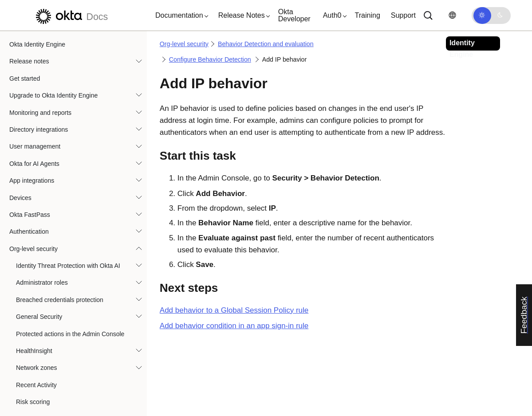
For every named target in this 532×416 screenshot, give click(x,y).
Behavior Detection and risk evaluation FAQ (83, 302)
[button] (180, 16)
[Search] (428, 16)
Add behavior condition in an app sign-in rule (234, 326)
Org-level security (184, 44)
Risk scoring (33, 47)
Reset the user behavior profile (72, 268)
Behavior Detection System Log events (76, 115)
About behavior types (52, 98)
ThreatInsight (34, 319)
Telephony (30, 336)
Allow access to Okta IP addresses (64, 370)
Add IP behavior (53, 183)
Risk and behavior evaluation (63, 285)
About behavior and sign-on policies (72, 132)
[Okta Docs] (71, 15)
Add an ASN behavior (59, 234)
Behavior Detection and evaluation (63, 64)
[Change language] (452, 15)
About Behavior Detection (58, 81)
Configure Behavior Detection (63, 149)
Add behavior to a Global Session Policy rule (234, 310)
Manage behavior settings (65, 251)
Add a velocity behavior (61, 217)
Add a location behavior (62, 166)
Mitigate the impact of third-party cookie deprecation (70, 392)
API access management (51, 353)
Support (403, 15)
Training (368, 15)
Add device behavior (57, 200)
